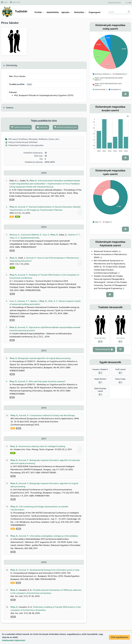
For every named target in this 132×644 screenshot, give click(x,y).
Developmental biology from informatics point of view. (55, 570)
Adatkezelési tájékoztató (14, 640)
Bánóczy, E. (15, 235)
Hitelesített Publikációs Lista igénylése (24, 145)
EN (127, 3)
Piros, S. (33, 181)
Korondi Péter (100, 338)
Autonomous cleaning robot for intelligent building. (42, 446)
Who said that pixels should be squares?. (47, 381)
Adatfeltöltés (53, 12)
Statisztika (80, 12)
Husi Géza (120, 338)
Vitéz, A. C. (15, 238)
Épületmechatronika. (30, 238)
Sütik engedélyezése (119, 637)
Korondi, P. (23, 207)
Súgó (4, 2)
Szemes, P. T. (74, 235)
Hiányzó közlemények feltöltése (21, 142)
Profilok (39, 12)
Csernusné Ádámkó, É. (31, 235)
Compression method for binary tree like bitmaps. (53, 415)
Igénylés (66, 12)
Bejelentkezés (115, 3)
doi (12, 217)
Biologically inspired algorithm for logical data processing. (44, 358)
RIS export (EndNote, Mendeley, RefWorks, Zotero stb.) (32, 139)
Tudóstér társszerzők (21, 127)
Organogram (94, 12)
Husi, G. (46, 235)
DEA (12, 200)
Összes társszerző (104, 349)
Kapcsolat (15, 2)
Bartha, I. (35, 301)
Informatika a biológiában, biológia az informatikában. (54, 536)
